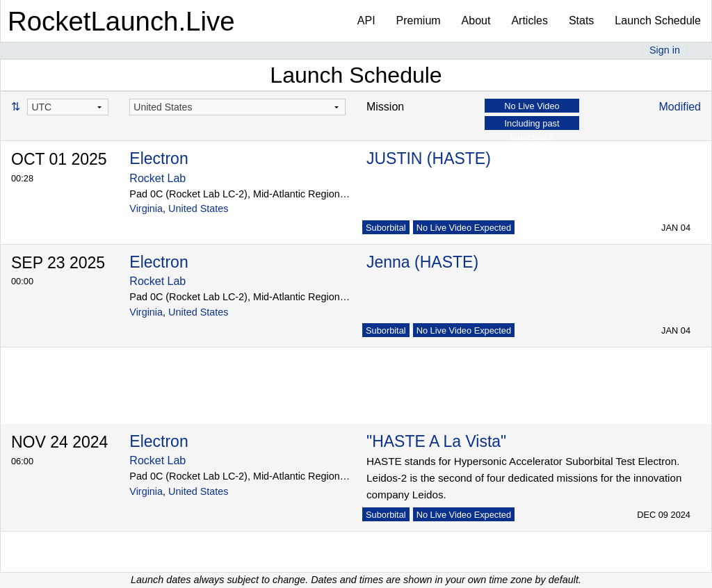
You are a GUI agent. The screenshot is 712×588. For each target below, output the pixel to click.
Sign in (665, 50)
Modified (680, 107)
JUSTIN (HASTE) (429, 158)
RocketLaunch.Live (121, 21)
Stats (581, 21)
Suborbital (386, 228)
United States (198, 209)
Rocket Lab (157, 178)
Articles (529, 21)
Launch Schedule (658, 21)
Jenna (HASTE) (422, 262)
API (366, 21)
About (476, 21)
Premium (419, 21)
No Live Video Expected (464, 228)
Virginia (146, 209)
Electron (159, 158)
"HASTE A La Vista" (436, 441)
